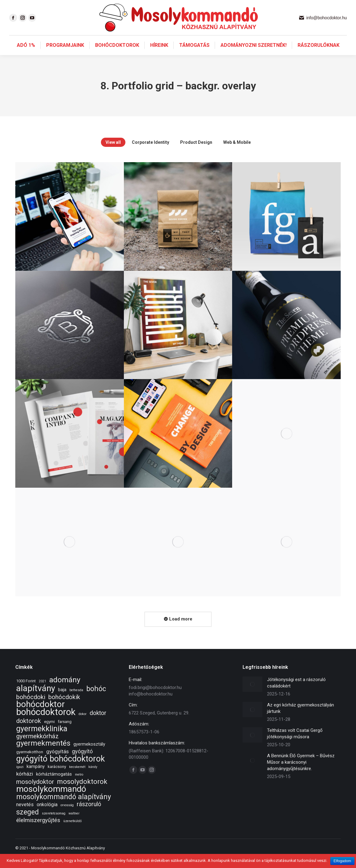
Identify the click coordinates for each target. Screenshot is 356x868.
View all (113, 153)
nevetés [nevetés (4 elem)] (25, 816)
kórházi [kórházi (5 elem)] (25, 785)
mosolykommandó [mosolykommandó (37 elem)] (51, 800)
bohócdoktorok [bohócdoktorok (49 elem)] (46, 723)
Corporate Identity (150, 153)
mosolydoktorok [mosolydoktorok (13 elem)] (82, 793)
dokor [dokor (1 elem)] (83, 725)
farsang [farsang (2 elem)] (65, 733)
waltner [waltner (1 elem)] (74, 824)
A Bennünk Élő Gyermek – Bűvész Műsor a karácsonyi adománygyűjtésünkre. (301, 773)
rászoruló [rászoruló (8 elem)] (89, 815)
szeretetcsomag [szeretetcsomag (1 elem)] (54, 824)
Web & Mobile (237, 153)
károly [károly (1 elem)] (93, 778)
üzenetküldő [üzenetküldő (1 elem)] (72, 832)
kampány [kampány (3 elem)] (36, 777)
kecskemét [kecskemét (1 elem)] (77, 778)
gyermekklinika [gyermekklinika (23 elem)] (42, 740)
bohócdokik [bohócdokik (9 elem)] (64, 708)
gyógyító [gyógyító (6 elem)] (82, 762)
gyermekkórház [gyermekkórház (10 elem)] (37, 747)
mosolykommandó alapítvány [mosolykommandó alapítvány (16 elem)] (64, 808)
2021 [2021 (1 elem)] (43, 692)
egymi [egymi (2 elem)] (49, 733)
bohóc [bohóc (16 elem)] (96, 700)
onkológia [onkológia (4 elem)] (47, 816)
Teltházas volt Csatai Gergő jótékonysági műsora (295, 745)
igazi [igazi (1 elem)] (20, 778)
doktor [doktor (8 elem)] (98, 724)
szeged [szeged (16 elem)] (28, 823)
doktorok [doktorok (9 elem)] (29, 732)
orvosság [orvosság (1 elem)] (67, 816)
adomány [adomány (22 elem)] (65, 691)
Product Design (196, 153)
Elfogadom (342, 861)
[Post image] (252, 695)
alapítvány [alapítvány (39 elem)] (36, 699)
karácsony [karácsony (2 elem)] (57, 778)
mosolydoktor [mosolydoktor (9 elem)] (35, 793)
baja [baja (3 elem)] (62, 701)
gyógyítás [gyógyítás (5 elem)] (57, 762)
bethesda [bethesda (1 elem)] (76, 701)
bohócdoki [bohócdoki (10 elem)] (31, 708)
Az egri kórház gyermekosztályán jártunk (300, 719)
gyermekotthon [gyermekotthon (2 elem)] (30, 763)
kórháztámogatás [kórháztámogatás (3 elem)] (54, 785)
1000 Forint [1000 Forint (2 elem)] (26, 692)
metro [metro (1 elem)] (79, 786)
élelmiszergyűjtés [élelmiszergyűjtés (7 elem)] (38, 831)
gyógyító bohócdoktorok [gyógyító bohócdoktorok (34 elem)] (61, 770)
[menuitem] (26, 56)
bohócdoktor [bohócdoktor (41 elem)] (41, 715)
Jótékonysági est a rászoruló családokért (296, 694)
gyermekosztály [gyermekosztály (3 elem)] (89, 755)
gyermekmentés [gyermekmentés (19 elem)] (43, 754)
